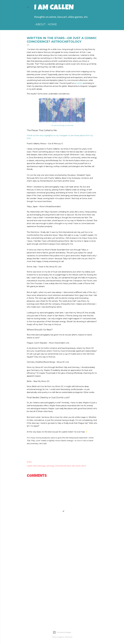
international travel (63, 466)
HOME (51, 24)
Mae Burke (68, 637)
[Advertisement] (62, 561)
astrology (50, 466)
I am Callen (54, 8)
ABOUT (39, 24)
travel (84, 466)
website (79, 83)
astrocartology (39, 466)
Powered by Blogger (62, 632)
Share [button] (29, 462)
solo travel (76, 466)
